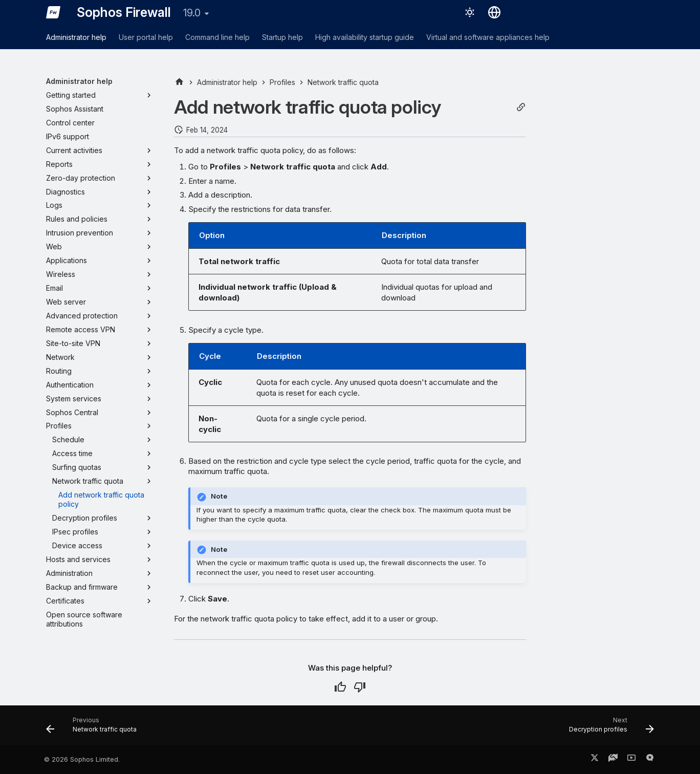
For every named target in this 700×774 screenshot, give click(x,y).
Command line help (217, 37)
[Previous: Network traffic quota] (94, 728)
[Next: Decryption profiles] (608, 728)
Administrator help (76, 37)
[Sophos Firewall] (53, 12)
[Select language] (494, 12)
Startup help (282, 37)
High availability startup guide (365, 37)
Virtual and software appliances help (488, 37)
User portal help (146, 37)
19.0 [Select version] (192, 13)
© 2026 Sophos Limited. (82, 759)
